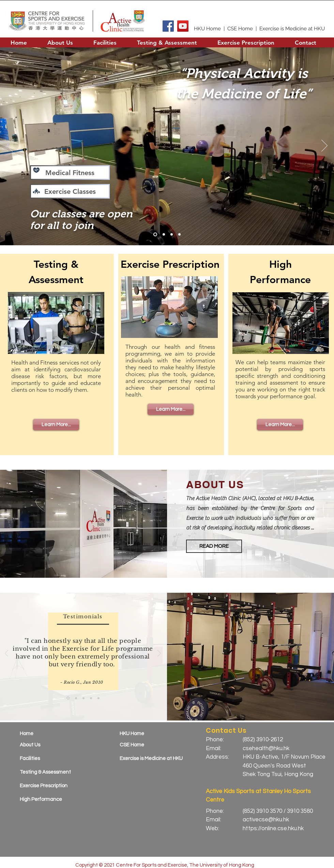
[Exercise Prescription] (49, 786)
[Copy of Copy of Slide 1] (83, 698)
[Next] (324, 146)
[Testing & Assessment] (49, 772)
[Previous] (10, 146)
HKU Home (207, 29)
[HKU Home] (149, 734)
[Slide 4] (179, 235)
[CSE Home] (149, 745)
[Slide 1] (155, 235)
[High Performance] (49, 799)
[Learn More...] (56, 425)
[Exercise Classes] (70, 191)
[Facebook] (168, 26)
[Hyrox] (164, 235)
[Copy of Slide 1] (76, 698)
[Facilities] (49, 758)
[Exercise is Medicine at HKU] (154, 758)
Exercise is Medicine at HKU (292, 29)
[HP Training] (172, 235)
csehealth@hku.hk (266, 748)
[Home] (49, 734)
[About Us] (49, 745)
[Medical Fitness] (70, 173)
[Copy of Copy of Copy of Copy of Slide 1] (98, 698)
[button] (60, 42)
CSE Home (240, 29)
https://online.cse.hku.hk (273, 828)
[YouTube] (183, 26)
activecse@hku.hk (266, 820)
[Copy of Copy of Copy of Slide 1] (91, 698)
